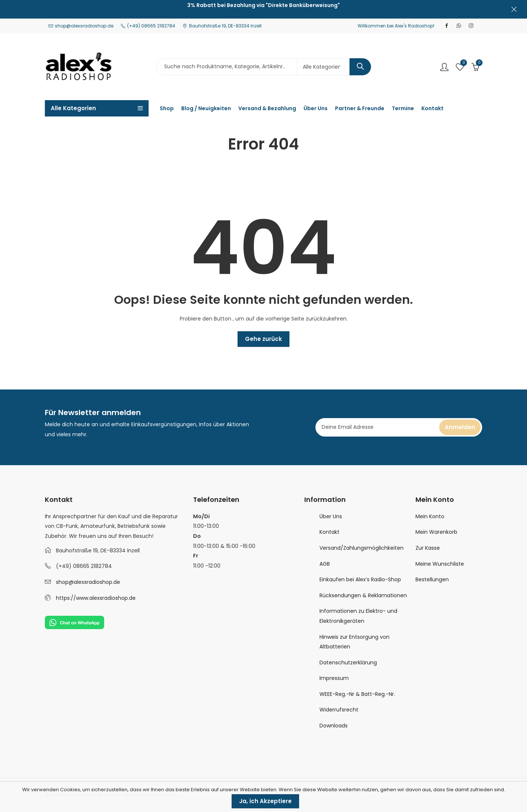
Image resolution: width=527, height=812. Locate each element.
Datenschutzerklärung (348, 663)
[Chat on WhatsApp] (74, 622)
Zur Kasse (428, 548)
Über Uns (331, 516)
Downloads (334, 726)
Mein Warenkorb (436, 532)
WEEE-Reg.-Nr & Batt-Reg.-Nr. (357, 694)
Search (360, 67)
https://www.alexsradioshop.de (96, 598)
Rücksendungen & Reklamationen (363, 595)
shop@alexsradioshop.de (88, 582)
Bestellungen (432, 579)
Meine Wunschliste (440, 564)
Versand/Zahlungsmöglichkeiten (362, 548)
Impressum (334, 678)
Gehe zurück (263, 339)
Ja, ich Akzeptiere (265, 801)
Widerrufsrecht (339, 710)
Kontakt (329, 532)
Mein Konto (430, 516)
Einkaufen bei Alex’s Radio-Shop (360, 579)
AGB (325, 564)
